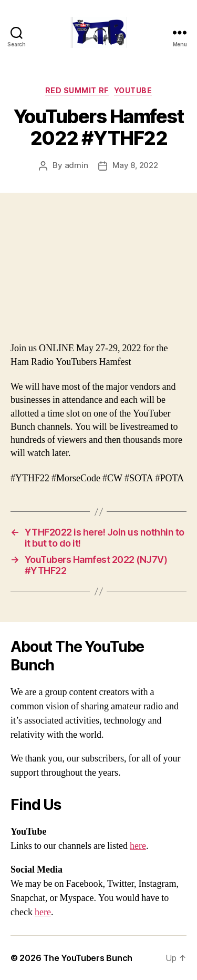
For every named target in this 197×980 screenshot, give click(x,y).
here (138, 846)
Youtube (133, 90)
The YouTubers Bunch (88, 958)
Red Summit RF (77, 90)
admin (76, 165)
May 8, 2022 (135, 165)
